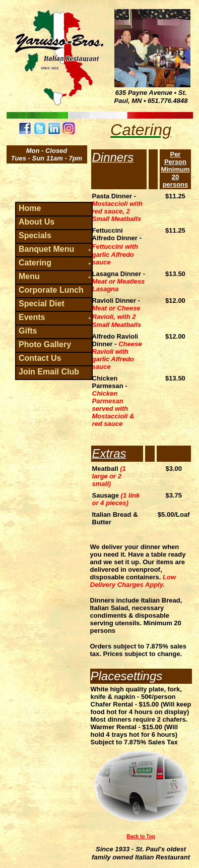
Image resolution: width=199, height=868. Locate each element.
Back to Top (141, 836)
